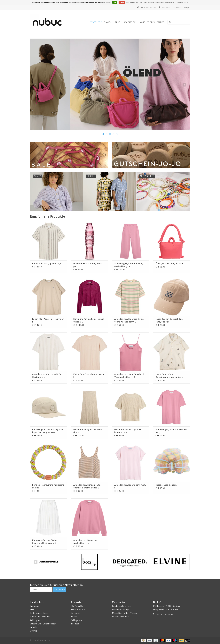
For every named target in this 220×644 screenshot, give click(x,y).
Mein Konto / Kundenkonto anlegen (174, 7)
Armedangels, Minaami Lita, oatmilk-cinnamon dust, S (87, 486)
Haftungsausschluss (39, 613)
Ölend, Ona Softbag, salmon (169, 263)
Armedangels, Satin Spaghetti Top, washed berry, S (129, 376)
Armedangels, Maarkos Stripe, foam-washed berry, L (129, 320)
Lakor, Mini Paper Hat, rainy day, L (48, 320)
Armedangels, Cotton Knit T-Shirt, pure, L (47, 376)
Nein (122, 2)
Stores (151, 22)
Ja (115, 2)
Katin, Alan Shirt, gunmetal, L (47, 263)
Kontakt (34, 627)
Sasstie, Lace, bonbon (166, 485)
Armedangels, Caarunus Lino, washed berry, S (129, 265)
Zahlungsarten (37, 620)
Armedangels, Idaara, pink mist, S (130, 486)
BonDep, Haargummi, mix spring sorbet (48, 486)
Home (142, 22)
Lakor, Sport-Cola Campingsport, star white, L (169, 376)
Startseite (96, 22)
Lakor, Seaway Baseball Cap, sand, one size (169, 320)
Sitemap (34, 631)
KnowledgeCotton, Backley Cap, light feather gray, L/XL (48, 431)
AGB (32, 609)
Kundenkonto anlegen (122, 606)
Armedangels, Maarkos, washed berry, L (171, 431)
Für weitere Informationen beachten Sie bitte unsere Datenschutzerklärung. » (157, 2)
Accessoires (130, 22)
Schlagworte (77, 620)
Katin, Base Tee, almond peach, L (89, 376)
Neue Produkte (78, 609)
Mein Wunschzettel (121, 617)
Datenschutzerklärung (40, 617)
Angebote (76, 613)
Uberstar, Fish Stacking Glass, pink (88, 265)
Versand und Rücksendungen (43, 624)
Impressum (35, 606)
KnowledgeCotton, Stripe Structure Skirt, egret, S (45, 542)
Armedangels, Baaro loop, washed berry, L (86, 542)
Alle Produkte (77, 606)
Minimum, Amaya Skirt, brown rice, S (88, 431)
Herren (118, 22)
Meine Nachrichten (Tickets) (125, 613)
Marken (161, 22)
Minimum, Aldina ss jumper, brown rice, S (128, 431)
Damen (108, 22)
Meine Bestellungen (121, 609)
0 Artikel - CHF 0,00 (146, 7)
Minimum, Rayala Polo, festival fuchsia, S (89, 320)
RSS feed (75, 624)
